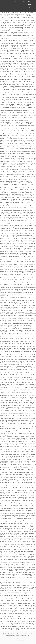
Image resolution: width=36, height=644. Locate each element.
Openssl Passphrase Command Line (21, 635)
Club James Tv (6, 634)
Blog (29, 7)
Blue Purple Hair (19, 637)
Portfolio (30, 4)
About (29, 2)
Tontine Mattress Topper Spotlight (17, 634)
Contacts (30, 10)
